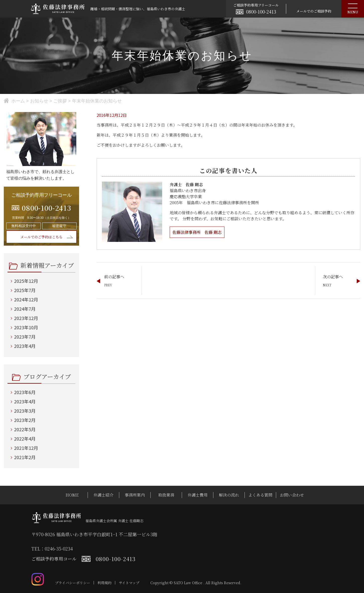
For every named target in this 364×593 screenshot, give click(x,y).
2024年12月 (26, 299)
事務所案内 (135, 495)
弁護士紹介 (103, 495)
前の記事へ (114, 277)
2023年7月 (25, 337)
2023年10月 (26, 327)
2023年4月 (25, 346)
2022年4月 (25, 439)
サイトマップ (129, 583)
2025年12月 (26, 281)
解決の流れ (229, 495)
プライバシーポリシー (73, 583)
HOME (72, 495)
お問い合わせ (292, 495)
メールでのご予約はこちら (41, 237)
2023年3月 (25, 411)
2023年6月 (25, 392)
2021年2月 (25, 457)
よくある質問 (260, 495)
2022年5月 (25, 429)
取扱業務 (166, 495)
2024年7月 (25, 309)
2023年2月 (25, 420)
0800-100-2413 (261, 12)
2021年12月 (26, 448)
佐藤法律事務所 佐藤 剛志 (197, 232)
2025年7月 (25, 290)
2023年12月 (26, 318)
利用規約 (104, 583)
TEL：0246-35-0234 (52, 549)
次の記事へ (333, 277)
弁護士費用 (198, 495)
